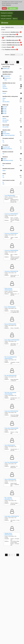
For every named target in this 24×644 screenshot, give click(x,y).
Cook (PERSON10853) (10, 196)
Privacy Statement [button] (6, 5)
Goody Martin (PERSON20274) (12, 516)
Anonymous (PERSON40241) (11, 234)
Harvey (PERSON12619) (10, 479)
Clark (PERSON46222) (10, 445)
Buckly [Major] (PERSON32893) (12, 340)
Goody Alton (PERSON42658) (11, 428)
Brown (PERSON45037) (10, 307)
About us (15, 19)
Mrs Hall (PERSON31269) (11, 376)
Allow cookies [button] (13, 8)
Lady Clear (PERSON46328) (11, 462)
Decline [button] (4, 8)
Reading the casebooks (7, 13)
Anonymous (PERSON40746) (11, 271)
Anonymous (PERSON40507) (11, 214)
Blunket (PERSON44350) (10, 324)
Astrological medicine (6, 16)
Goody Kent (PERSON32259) (11, 411)
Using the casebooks (6, 19)
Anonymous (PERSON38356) (11, 251)
